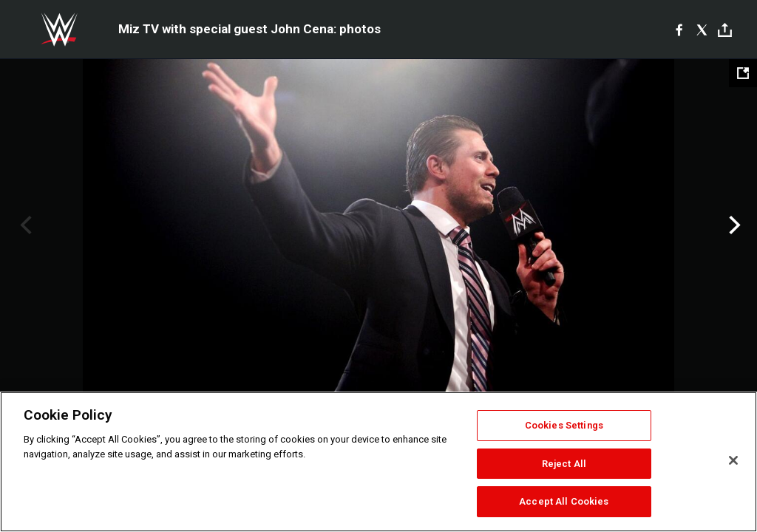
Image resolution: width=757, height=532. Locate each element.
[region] (378, 462)
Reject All (564, 464)
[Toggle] (725, 30)
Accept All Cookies (564, 501)
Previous (24, 225)
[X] (702, 30)
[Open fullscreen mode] (743, 73)
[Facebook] (679, 30)
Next (733, 225)
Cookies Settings (564, 425)
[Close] (733, 460)
